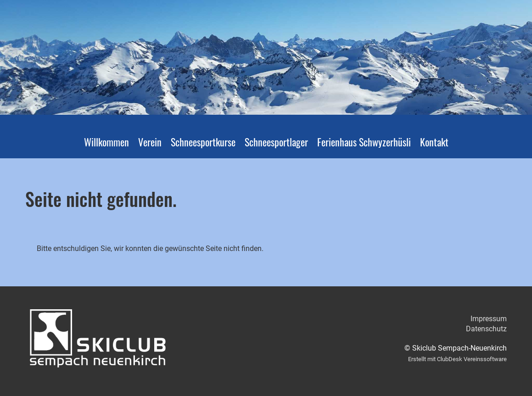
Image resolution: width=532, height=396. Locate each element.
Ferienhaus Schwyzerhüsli (364, 142)
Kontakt (434, 142)
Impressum (489, 319)
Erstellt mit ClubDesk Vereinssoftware (457, 359)
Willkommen (106, 142)
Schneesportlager (276, 142)
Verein (150, 142)
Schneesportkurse (203, 142)
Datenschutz (486, 329)
